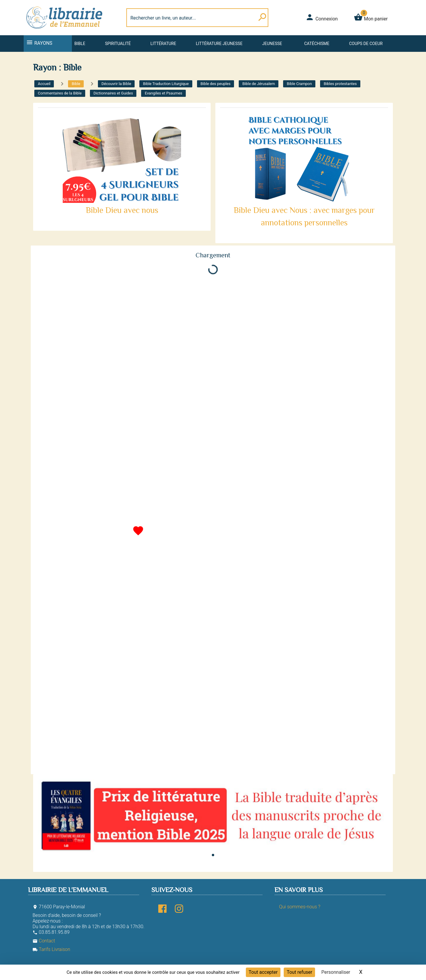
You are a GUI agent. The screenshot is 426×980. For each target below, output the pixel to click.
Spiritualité (118, 44)
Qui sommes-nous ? (300, 907)
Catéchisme (317, 44)
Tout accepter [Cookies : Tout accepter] (263, 972)
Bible (80, 44)
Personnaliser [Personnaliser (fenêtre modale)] (336, 972)
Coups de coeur (366, 44)
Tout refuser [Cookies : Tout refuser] (299, 972)
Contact (44, 941)
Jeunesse (272, 44)
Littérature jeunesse (219, 44)
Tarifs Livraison (51, 949)
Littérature (163, 44)
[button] (213, 855)
